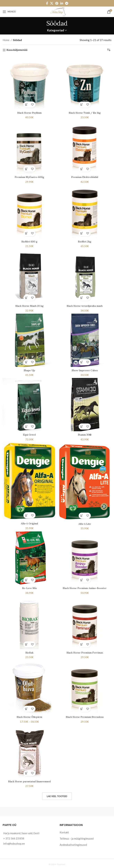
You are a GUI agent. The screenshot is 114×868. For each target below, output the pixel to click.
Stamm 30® (85, 434)
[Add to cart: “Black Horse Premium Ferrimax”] (82, 644)
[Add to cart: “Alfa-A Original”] (26, 515)
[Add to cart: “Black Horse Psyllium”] (26, 105)
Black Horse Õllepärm (29, 716)
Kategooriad (56, 30)
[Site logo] (57, 11)
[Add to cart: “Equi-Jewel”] (26, 426)
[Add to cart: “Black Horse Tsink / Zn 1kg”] (82, 105)
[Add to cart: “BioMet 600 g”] (26, 233)
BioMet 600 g (29, 241)
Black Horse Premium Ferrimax (85, 652)
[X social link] (52, 3)
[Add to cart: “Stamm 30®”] (82, 426)
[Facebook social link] (47, 3)
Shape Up (29, 370)
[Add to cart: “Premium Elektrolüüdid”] (82, 169)
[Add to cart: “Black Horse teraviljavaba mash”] (82, 298)
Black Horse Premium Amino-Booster (85, 587)
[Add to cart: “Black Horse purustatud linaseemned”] (26, 772)
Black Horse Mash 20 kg (29, 306)
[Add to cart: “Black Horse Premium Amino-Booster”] (82, 579)
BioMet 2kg (85, 241)
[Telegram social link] (67, 3)
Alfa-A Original (29, 523)
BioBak (29, 652)
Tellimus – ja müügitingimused (77, 837)
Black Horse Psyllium (29, 113)
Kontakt (64, 831)
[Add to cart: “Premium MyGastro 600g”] (26, 169)
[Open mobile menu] (9, 12)
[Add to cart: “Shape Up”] (26, 362)
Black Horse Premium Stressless (85, 716)
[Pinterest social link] (57, 3)
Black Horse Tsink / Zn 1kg (85, 113)
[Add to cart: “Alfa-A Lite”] (82, 515)
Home (6, 40)
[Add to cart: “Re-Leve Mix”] (26, 579)
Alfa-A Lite (85, 523)
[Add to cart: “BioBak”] (26, 644)
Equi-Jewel (29, 434)
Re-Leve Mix (29, 587)
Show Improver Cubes (85, 370)
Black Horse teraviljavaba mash (85, 306)
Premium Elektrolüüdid (85, 177)
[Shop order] (109, 50)
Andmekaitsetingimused (73, 844)
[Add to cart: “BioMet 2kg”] (82, 233)
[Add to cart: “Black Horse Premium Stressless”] (82, 708)
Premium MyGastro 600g (29, 177)
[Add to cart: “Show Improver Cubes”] (82, 362)
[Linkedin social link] (62, 3)
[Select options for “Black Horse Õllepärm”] (26, 708)
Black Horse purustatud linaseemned (29, 780)
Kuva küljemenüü (17, 50)
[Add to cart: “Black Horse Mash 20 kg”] (26, 298)
